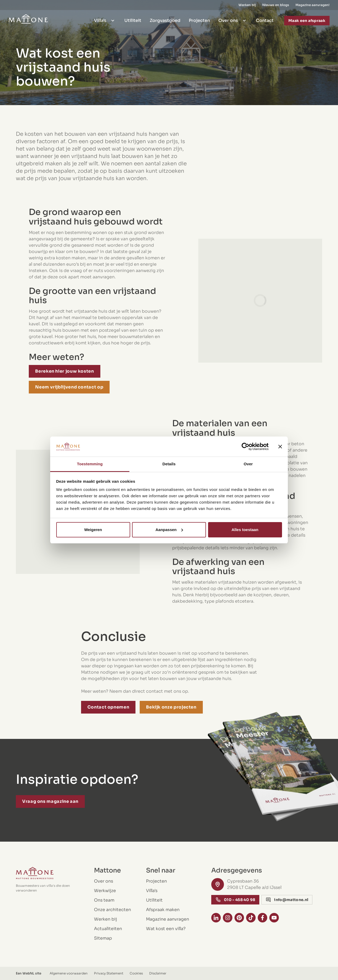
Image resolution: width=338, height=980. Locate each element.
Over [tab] (248, 464)
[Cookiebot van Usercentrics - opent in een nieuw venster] (245, 447)
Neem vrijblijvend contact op (69, 387)
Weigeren (93, 530)
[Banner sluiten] (280, 447)
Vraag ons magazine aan (50, 801)
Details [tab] (169, 464)
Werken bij (247, 4)
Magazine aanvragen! (313, 4)
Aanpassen (169, 530)
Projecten (199, 19)
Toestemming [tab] (90, 464)
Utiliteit (133, 19)
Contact (265, 19)
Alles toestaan (245, 530)
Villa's (105, 19)
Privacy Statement (109, 973)
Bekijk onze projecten (171, 707)
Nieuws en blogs (276, 4)
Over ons (233, 19)
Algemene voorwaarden (69, 973)
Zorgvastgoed (165, 19)
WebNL (28, 973)
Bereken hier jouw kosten (64, 371)
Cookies (136, 973)
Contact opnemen (108, 707)
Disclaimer (158, 973)
